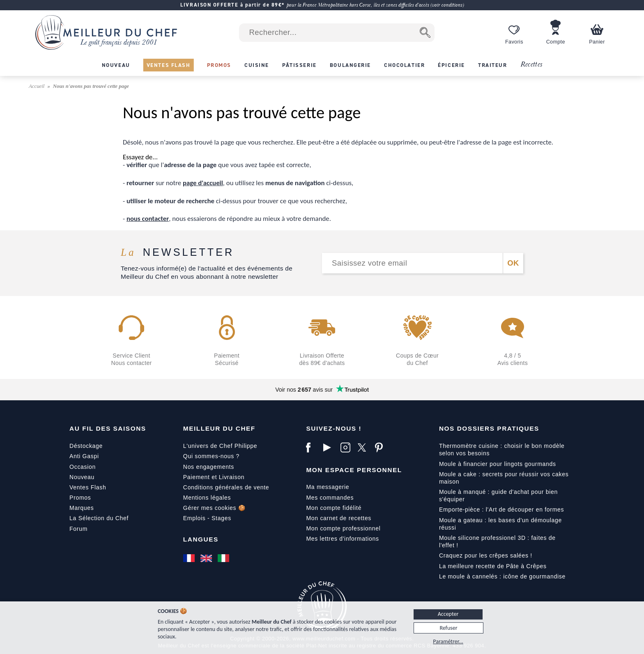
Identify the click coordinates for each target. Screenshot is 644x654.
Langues (201, 539)
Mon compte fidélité (334, 508)
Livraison (232, 477)
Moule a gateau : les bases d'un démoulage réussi (500, 524)
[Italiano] (224, 558)
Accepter (448, 614)
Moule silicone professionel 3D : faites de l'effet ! (497, 542)
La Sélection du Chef (99, 518)
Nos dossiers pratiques (489, 428)
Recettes (531, 65)
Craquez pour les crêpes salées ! (486, 555)
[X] (364, 447)
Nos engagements (209, 467)
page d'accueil (203, 183)
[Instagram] (347, 447)
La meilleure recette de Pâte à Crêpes (493, 566)
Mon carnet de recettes (339, 518)
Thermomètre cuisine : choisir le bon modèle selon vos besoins (502, 450)
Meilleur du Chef (219, 428)
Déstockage (86, 446)
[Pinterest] (382, 447)
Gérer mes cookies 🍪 (214, 508)
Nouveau (82, 477)
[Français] (190, 558)
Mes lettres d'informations (342, 539)
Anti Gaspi (84, 456)
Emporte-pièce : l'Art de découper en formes (501, 509)
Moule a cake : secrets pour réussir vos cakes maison (504, 478)
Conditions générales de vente (226, 487)
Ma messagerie (328, 487)
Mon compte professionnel (343, 528)
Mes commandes (330, 498)
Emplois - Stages (207, 518)
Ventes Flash (88, 487)
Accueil (37, 86)
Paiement (197, 477)
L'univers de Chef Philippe (220, 446)
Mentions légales (207, 498)
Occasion (83, 467)
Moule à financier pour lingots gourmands (498, 464)
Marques (82, 508)
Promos (80, 498)
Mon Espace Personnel (354, 470)
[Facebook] (313, 447)
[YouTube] (330, 447)
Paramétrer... (448, 641)
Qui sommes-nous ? (211, 456)
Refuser (448, 628)
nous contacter (148, 219)
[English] (207, 558)
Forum (78, 529)
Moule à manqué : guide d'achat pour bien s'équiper (498, 496)
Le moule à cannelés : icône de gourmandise (502, 576)
